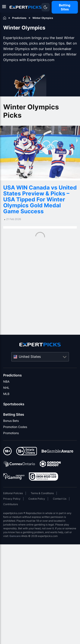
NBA (6, 381)
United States (30, 357)
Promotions (11, 433)
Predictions (12, 375)
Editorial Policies (13, 493)
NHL (6, 388)
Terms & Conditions (42, 493)
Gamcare (15, 536)
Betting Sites (14, 414)
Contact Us (60, 499)
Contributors (11, 504)
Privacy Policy (12, 499)
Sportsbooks (14, 404)
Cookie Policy (37, 499)
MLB (6, 394)
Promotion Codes (15, 427)
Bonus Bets (11, 421)
